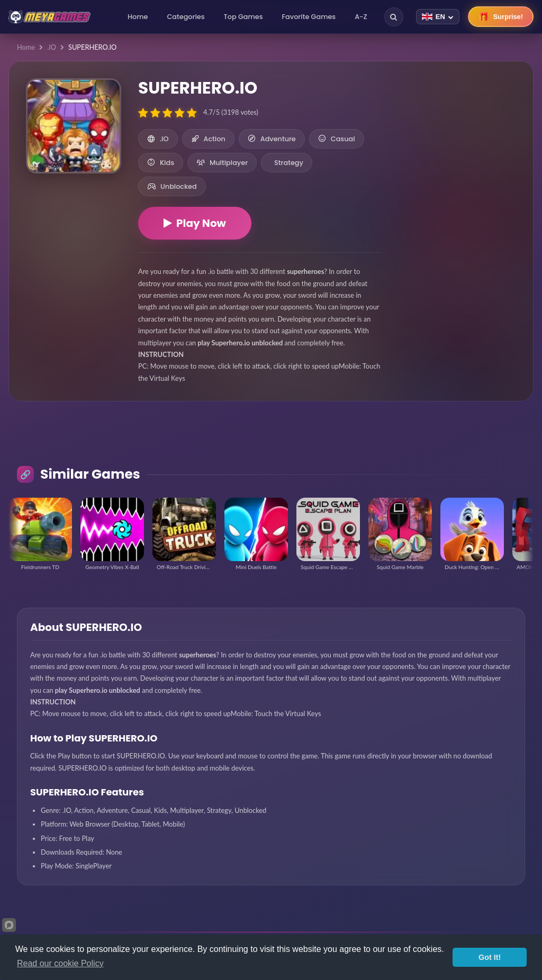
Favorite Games (309, 17)
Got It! (490, 957)
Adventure (272, 139)
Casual (337, 139)
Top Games (243, 17)
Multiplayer (222, 163)
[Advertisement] (457, 138)
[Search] (394, 17)
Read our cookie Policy (60, 963)
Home (138, 17)
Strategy (289, 163)
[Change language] (438, 17)
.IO (52, 47)
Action (208, 139)
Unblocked (172, 186)
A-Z (361, 17)
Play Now (195, 223)
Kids (161, 163)
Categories (186, 17)
